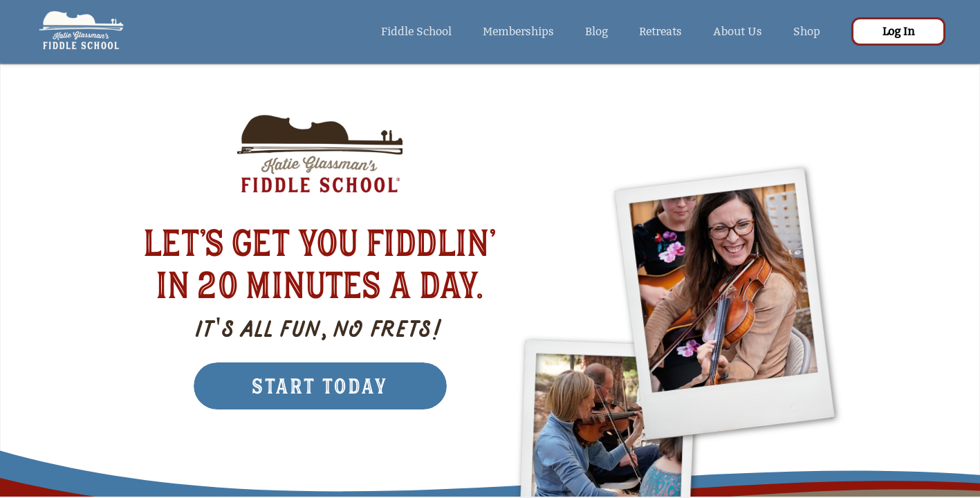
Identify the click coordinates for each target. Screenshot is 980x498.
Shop (807, 31)
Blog (597, 31)
